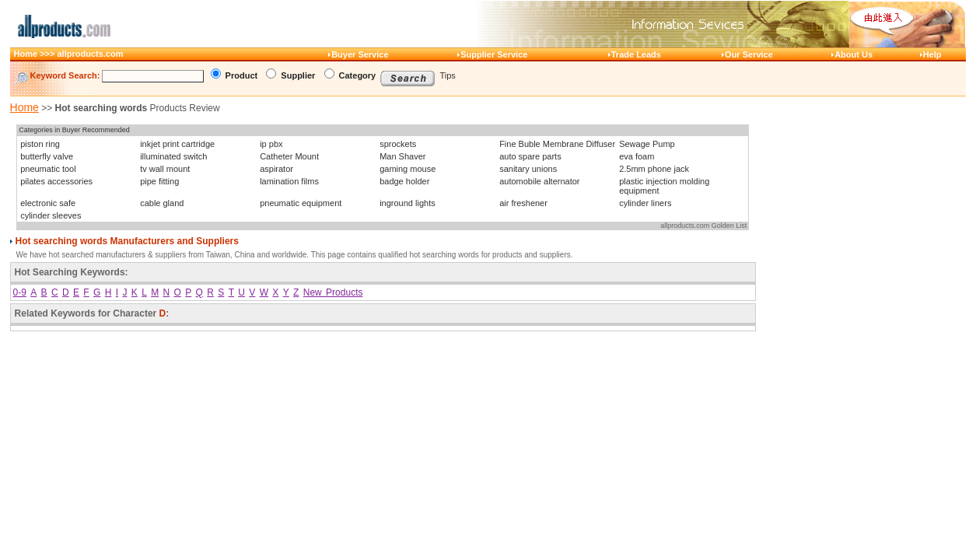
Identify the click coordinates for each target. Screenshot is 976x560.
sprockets (398, 144)
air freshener (523, 203)
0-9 (20, 292)
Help (932, 54)
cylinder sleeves (51, 215)
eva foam (637, 156)
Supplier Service (494, 54)
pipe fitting (159, 181)
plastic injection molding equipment (664, 186)
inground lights (408, 203)
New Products (333, 292)
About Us (854, 54)
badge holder (404, 181)
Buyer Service (360, 54)
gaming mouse (408, 169)
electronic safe (48, 203)
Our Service (749, 54)
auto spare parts (530, 156)
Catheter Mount (289, 156)
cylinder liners (645, 203)
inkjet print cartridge (177, 144)
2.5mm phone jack (654, 169)
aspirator (276, 169)
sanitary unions (528, 169)
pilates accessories (56, 181)
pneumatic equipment (301, 203)
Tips (448, 75)
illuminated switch (173, 156)
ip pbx (271, 144)
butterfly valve (47, 156)
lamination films (289, 181)
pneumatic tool (48, 169)
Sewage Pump (647, 144)
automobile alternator (539, 181)
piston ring (40, 144)
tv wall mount (165, 169)
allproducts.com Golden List (703, 226)
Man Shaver (402, 156)
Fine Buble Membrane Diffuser (557, 144)
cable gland (162, 203)
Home (24, 107)
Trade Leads (636, 54)
